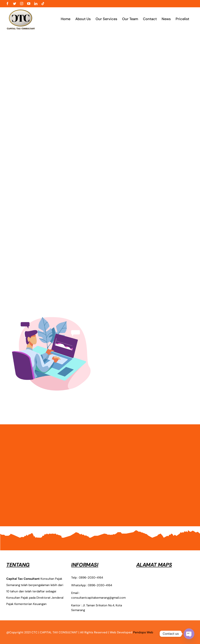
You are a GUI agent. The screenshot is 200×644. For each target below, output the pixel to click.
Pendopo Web (143, 632)
